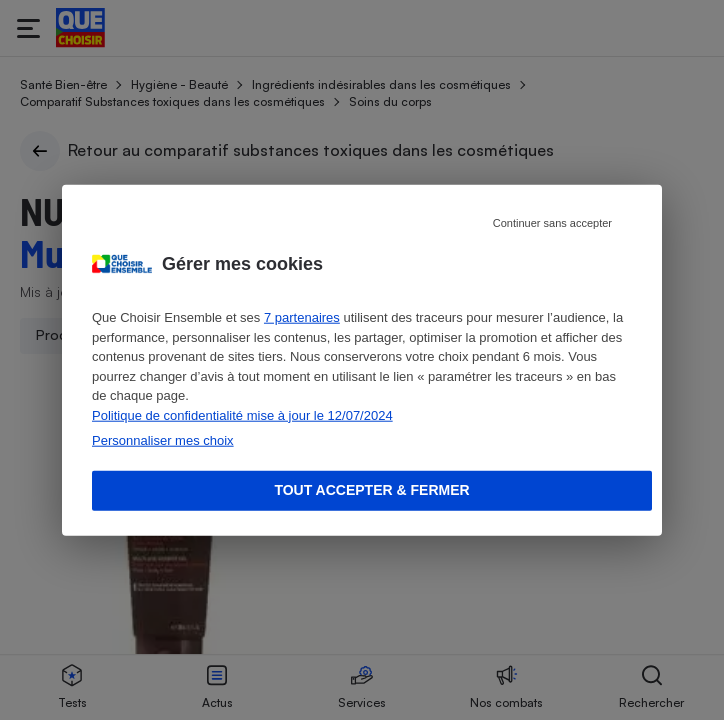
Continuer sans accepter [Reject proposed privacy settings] (552, 223)
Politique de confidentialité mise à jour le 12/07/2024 (242, 414)
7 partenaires (302, 317)
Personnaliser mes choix (163, 440)
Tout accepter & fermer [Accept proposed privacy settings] (371, 490)
